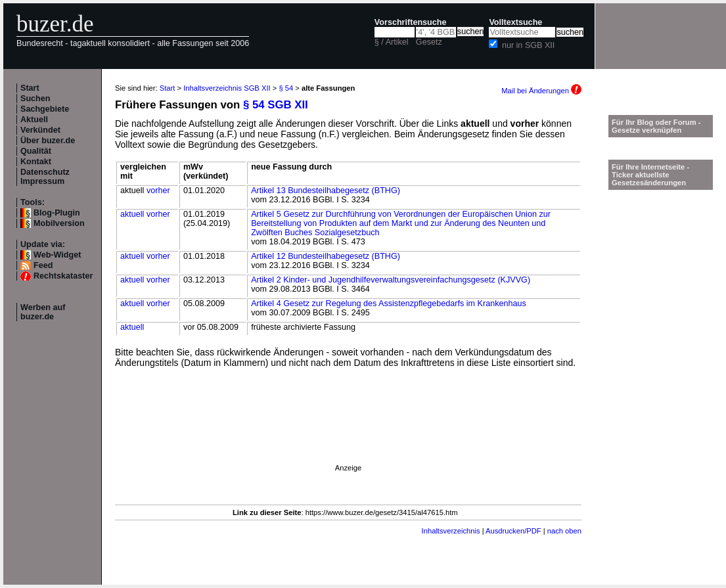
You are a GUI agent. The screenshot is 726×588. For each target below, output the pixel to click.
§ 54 (286, 88)
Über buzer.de (48, 141)
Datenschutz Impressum (45, 177)
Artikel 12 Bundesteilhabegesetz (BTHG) (326, 256)
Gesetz (429, 42)
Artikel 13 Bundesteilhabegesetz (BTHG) (326, 191)
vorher (158, 191)
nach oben (564, 531)
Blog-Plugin (57, 213)
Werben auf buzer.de (43, 312)
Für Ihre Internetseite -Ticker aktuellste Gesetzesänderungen (650, 175)
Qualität (36, 151)
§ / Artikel (392, 42)
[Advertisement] (182, 470)
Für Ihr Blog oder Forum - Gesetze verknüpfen (656, 126)
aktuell (132, 214)
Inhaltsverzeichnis (451, 531)
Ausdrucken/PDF (513, 531)
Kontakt (36, 162)
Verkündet (40, 130)
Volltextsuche (515, 22)
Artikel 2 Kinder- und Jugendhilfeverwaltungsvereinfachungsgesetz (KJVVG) (391, 280)
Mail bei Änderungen (541, 91)
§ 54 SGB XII (276, 105)
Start (30, 88)
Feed (43, 265)
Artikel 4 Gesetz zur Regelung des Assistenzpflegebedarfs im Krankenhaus (389, 304)
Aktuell (34, 120)
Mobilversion (59, 223)
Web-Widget (57, 255)
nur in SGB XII (529, 45)
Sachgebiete (45, 109)
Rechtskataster (63, 276)
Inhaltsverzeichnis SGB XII (227, 88)
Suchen (35, 99)
